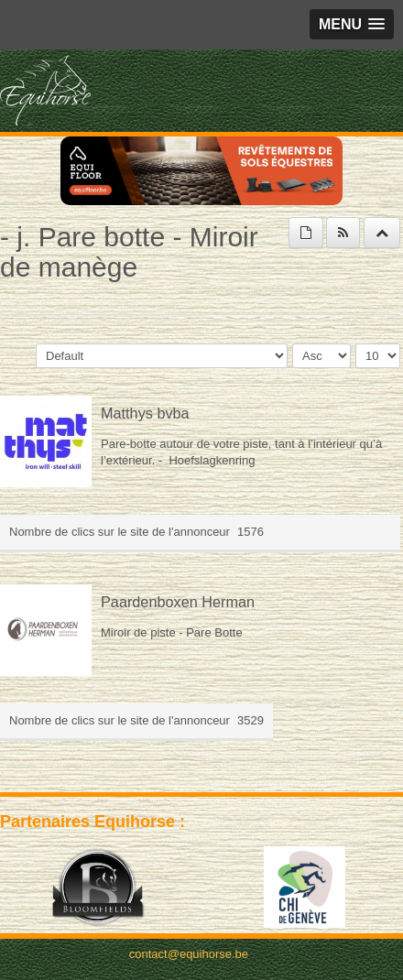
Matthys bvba (145, 413)
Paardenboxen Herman (178, 602)
